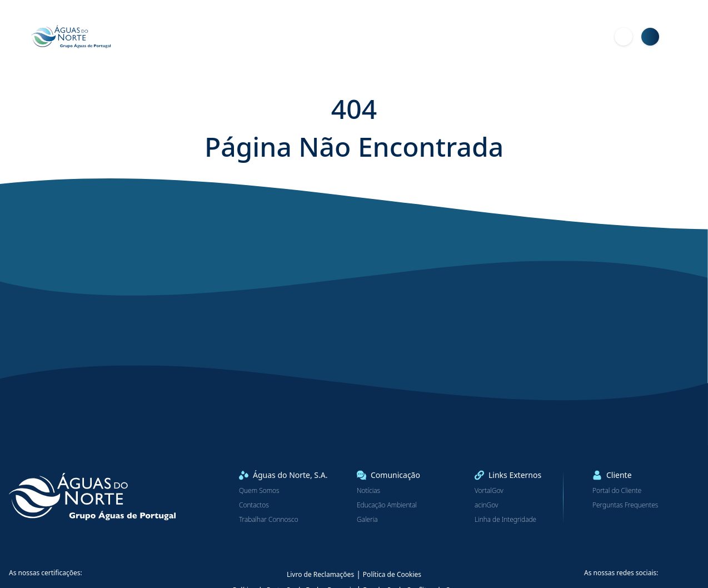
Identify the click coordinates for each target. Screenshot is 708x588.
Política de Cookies (392, 574)
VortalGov (489, 491)
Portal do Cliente (617, 491)
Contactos (254, 505)
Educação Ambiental (387, 505)
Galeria (367, 520)
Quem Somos (259, 491)
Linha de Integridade (505, 520)
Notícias (368, 491)
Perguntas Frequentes (625, 505)
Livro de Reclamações (320, 574)
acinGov (486, 505)
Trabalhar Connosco (269, 520)
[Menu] (677, 37)
